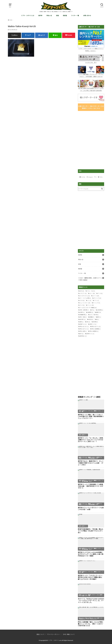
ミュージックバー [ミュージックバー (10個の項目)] (85, 303)
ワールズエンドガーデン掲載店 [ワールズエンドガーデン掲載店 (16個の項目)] (88, 308)
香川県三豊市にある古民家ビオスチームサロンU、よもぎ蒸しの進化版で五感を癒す (91, 88)
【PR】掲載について (69, 634)
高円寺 (40, 16)
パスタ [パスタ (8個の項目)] (82, 301)
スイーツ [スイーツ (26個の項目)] (96, 296)
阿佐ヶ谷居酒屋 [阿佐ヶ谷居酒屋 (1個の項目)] (96, 329)
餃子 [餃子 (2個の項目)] (81, 334)
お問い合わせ (87, 16)
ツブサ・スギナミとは (28, 16)
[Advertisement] (91, 140)
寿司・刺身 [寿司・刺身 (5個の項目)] (83, 317)
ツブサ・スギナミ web (55, 640)
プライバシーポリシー (53, 634)
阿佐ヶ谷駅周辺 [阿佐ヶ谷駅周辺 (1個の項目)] (94, 331)
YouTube (83, 177)
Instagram (90, 177)
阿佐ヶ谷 (49, 16)
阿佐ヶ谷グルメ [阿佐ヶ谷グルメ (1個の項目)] (84, 329)
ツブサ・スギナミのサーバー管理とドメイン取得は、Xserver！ (91, 49)
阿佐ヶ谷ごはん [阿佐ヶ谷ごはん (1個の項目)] (84, 327)
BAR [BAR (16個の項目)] (82, 291)
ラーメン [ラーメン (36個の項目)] (91, 305)
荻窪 (57, 16)
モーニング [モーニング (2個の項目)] (97, 303)
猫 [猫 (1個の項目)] (97, 319)
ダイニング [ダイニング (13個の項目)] (97, 298)
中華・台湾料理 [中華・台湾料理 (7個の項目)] (84, 310)
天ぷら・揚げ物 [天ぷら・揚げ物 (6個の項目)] (94, 315)
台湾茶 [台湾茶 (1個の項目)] (82, 312)
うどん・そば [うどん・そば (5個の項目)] (91, 291)
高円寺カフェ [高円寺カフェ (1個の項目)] (90, 334)
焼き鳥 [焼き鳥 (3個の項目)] (91, 319)
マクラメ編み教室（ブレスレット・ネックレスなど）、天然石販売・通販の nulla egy (91, 74)
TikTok (101, 177)
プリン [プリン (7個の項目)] (96, 301)
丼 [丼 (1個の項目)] (93, 310)
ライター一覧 (75, 16)
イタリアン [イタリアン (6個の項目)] (83, 293)
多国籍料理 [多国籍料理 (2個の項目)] (83, 315)
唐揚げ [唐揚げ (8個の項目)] (98, 312)
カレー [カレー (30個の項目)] (92, 293)
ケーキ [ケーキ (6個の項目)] (100, 293)
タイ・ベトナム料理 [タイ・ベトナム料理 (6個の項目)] (85, 298)
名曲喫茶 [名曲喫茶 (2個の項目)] (90, 312)
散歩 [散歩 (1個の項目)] (99, 317)
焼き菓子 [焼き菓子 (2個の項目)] (83, 319)
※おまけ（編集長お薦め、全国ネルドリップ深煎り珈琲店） (90, 279)
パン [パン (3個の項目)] (89, 301)
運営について (40, 634)
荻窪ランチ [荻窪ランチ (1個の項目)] (93, 324)
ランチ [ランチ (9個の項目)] (82, 305)
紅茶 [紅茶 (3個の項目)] (88, 322)
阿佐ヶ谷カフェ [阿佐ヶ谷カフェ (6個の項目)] (96, 327)
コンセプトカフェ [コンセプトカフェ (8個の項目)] (85, 296)
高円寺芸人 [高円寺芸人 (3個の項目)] (83, 336)
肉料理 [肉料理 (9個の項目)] (95, 322)
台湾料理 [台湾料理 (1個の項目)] (100, 310)
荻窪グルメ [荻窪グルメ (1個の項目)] (83, 324)
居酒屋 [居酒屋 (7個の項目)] (92, 317)
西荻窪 (65, 16)
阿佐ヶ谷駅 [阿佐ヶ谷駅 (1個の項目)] (83, 331)
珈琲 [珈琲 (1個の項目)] (81, 322)
